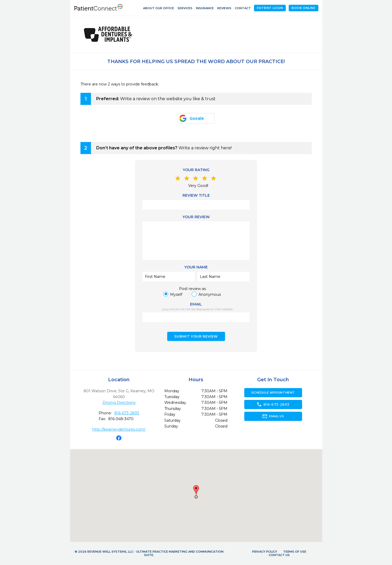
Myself (176, 294)
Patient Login (270, 8)
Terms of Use (295, 552)
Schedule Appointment (273, 393)
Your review (196, 217)
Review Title (196, 195)
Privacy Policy (265, 552)
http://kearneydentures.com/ (119, 429)
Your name (196, 267)
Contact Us (279, 555)
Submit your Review (196, 336)
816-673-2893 (127, 413)
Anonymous (210, 294)
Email (196, 304)
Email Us (273, 416)
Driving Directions (119, 403)
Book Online (303, 8)
